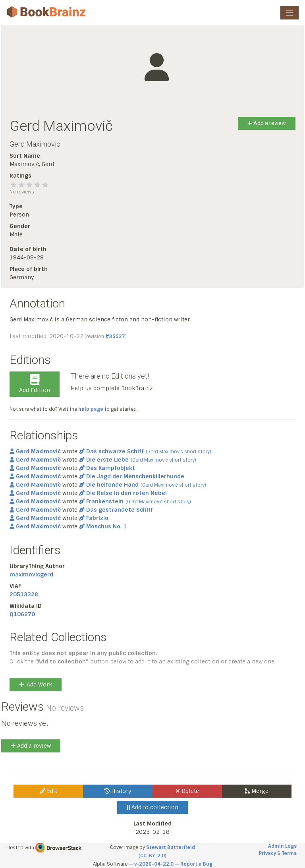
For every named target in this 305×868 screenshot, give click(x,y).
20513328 (24, 594)
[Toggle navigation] (290, 13)
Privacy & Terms (278, 853)
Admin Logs (282, 846)
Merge (257, 791)
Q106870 (22, 614)
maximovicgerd (31, 574)
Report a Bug (196, 864)
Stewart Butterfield (171, 847)
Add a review (267, 123)
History (118, 791)
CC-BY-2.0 (152, 856)
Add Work (36, 684)
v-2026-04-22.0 (154, 864)
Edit (48, 791)
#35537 (115, 336)
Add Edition (35, 384)
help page (91, 409)
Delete (187, 791)
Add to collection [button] (153, 807)
